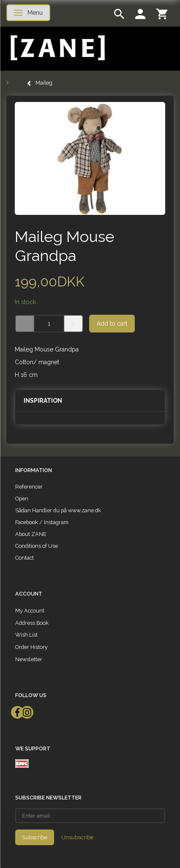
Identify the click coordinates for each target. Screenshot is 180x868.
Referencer (29, 487)
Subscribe (35, 837)
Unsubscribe (77, 837)
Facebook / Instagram (42, 522)
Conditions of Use (37, 546)
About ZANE (31, 534)
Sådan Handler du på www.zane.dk (58, 510)
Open (22, 499)
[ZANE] (57, 48)
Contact (25, 558)
